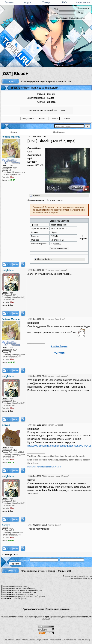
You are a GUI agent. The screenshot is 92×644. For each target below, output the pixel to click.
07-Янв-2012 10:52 (38, 425)
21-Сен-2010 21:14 (38, 319)
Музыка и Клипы (56, 82)
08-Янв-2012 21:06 (38, 476)
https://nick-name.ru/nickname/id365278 (44, 467)
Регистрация (61, 18)
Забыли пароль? (77, 18)
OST (69, 82)
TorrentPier (13, 617)
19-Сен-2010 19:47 (38, 270)
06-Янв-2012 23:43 (38, 376)
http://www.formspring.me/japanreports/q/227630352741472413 (59, 446)
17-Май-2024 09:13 (39, 525)
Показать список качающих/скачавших (34, 88)
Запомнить (83, 8)
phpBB (47, 617)
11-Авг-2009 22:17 (38, 137)
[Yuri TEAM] (59, 353)
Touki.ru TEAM (86, 617)
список (57, 244)
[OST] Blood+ (15, 74)
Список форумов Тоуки (33, 82)
